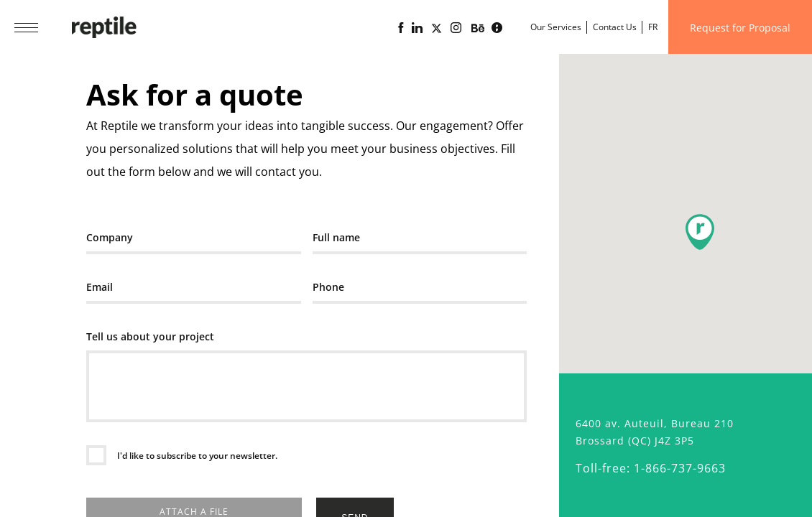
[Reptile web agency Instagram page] (456, 28)
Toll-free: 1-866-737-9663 (651, 467)
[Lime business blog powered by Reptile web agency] (497, 28)
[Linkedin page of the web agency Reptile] (417, 28)
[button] (700, 232)
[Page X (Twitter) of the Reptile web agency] (437, 28)
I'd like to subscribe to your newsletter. (196, 456)
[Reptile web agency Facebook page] (401, 28)
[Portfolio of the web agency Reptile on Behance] (478, 29)
